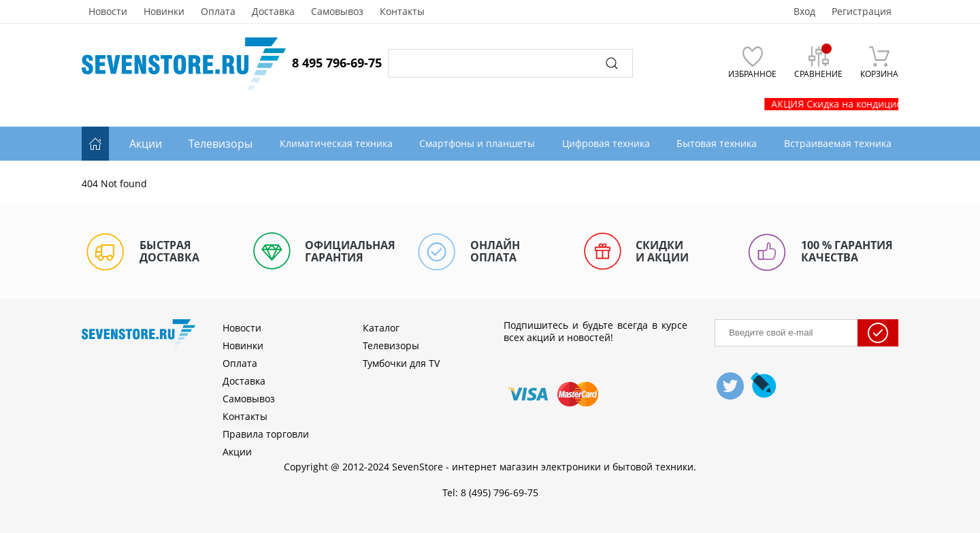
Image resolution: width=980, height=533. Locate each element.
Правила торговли (266, 434)
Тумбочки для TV (401, 363)
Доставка (273, 12)
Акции (146, 144)
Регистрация (862, 12)
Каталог (381, 328)
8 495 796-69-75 (337, 63)
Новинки (164, 12)
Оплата (218, 12)
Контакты (402, 12)
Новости (108, 12)
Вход (804, 12)
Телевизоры (220, 144)
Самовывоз (337, 12)
